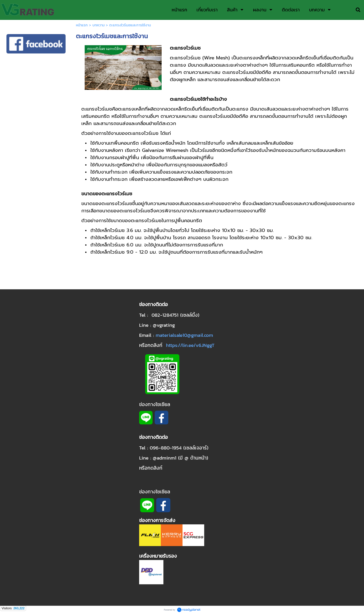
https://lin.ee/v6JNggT (190, 345)
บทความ (98, 25)
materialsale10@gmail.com (184, 335)
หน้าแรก (82, 25)
